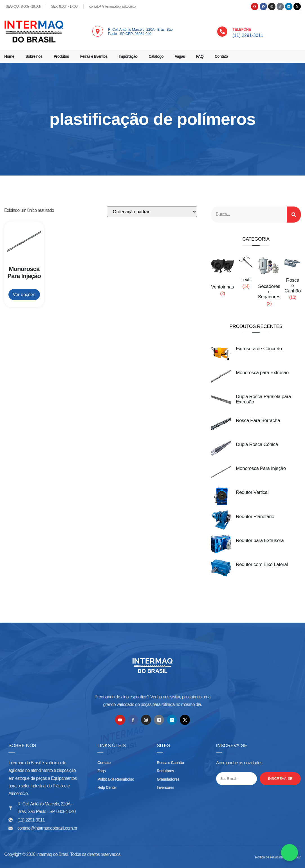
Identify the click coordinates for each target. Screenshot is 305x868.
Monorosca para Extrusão (262, 373)
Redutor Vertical (252, 493)
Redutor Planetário (255, 517)
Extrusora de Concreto (259, 349)
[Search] (294, 215)
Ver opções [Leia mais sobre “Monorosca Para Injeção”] (24, 295)
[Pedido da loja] (152, 212)
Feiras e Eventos (94, 56)
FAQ (200, 56)
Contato (221, 56)
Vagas (180, 56)
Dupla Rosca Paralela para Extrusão (263, 399)
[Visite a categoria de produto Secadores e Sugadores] (269, 282)
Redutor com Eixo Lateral (262, 564)
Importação (128, 56)
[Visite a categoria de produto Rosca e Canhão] (293, 279)
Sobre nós (34, 56)
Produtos (61, 56)
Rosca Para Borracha (258, 420)
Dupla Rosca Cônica (257, 444)
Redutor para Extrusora (260, 540)
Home (9, 56)
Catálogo (156, 56)
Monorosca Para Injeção (261, 469)
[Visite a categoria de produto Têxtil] (246, 274)
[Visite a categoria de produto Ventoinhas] (222, 277)
